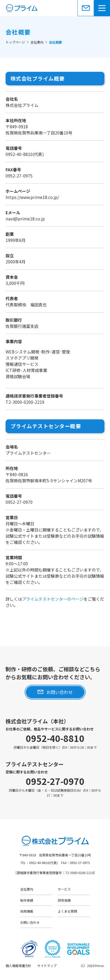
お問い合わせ (86, 8)
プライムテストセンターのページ (53, 599)
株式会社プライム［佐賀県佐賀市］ (55, 8)
